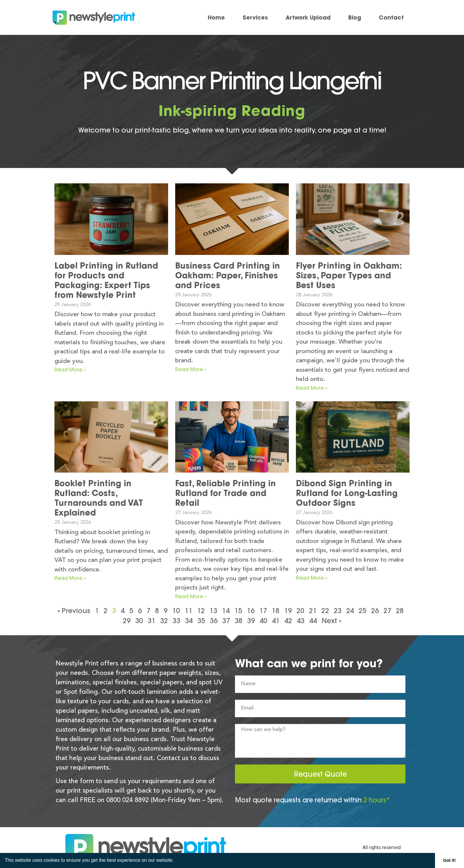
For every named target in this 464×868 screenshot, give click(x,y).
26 (375, 611)
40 (263, 621)
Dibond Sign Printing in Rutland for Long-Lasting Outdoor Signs (347, 493)
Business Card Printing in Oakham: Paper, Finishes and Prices (228, 275)
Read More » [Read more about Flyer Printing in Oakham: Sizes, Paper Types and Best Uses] (312, 388)
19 (288, 611)
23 (338, 611)
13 (213, 611)
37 (226, 621)
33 (176, 621)
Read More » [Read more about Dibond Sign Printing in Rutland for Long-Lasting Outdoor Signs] (312, 578)
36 (214, 621)
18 (275, 611)
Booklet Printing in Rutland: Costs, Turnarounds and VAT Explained (99, 498)
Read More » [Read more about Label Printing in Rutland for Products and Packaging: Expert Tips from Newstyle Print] (70, 370)
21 (313, 611)
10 (176, 611)
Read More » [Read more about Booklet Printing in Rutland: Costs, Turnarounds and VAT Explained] (70, 578)
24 (350, 611)
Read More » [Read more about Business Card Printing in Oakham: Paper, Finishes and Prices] (191, 369)
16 (251, 611)
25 (362, 611)
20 (300, 611)
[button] (176, 861)
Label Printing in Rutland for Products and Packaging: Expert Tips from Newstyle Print (106, 280)
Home (216, 17)
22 (325, 611)
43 (301, 621)
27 (387, 611)
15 (238, 611)
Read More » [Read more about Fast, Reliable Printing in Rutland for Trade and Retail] (191, 596)
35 (201, 621)
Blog (355, 17)
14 (226, 611)
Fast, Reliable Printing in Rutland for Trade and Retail (225, 493)
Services (255, 17)
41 (276, 621)
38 (239, 621)
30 (139, 621)
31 (152, 621)
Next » (332, 621)
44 (313, 621)
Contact (391, 17)
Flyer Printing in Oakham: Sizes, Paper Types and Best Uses (349, 275)
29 (127, 621)
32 (164, 621)
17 (263, 611)
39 (251, 621)
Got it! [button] (449, 860)
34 (189, 621)
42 (288, 621)
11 (188, 611)
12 (201, 611)
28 (400, 611)
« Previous (74, 611)
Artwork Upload (308, 17)
